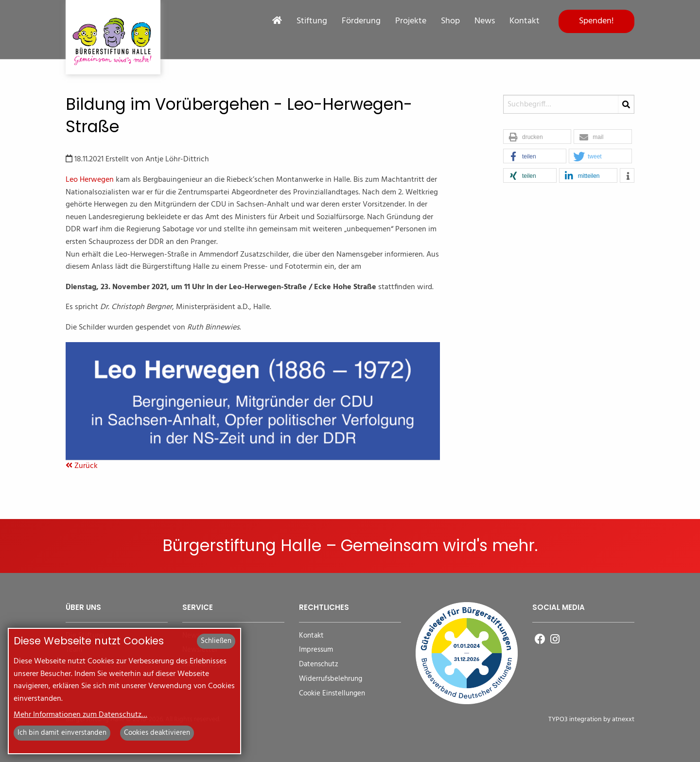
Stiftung (312, 21)
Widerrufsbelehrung (331, 679)
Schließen (216, 641)
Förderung (361, 21)
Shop (450, 21)
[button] (537, 137)
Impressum (316, 650)
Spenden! (596, 21)
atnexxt (623, 719)
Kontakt (525, 21)
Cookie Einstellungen (332, 694)
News (485, 21)
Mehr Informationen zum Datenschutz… (80, 715)
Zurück (82, 466)
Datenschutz (319, 665)
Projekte (411, 21)
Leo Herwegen (90, 180)
